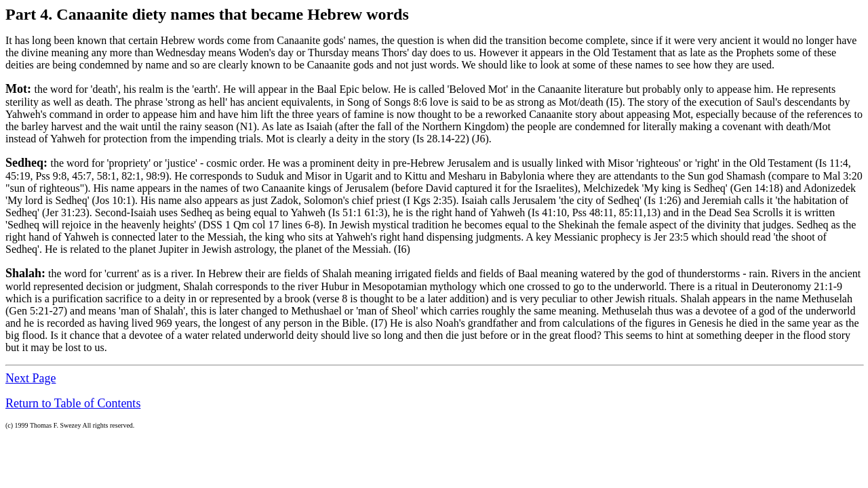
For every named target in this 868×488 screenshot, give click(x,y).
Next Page (31, 378)
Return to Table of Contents (73, 403)
